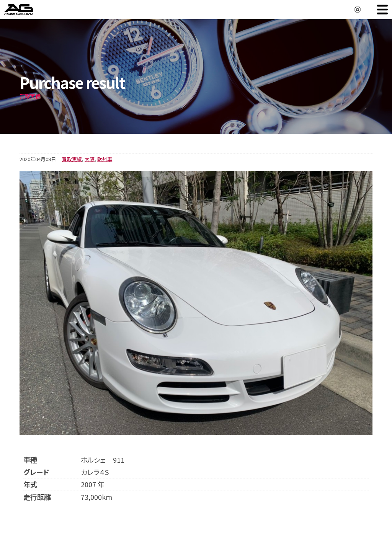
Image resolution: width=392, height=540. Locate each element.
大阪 (90, 159)
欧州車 (105, 159)
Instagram (358, 10)
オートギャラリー (27, 10)
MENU (382, 10)
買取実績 (72, 159)
